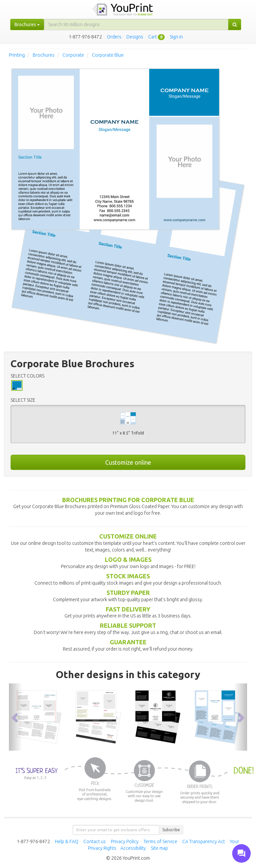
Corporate (73, 55)
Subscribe (171, 830)
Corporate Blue (108, 55)
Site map (159, 848)
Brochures (44, 55)
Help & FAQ (67, 841)
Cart (152, 37)
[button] (16, 717)
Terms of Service (160, 841)
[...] (136, 25)
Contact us (95, 841)
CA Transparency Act (204, 841)
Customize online (128, 462)
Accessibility (133, 848)
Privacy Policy (125, 841)
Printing (17, 55)
